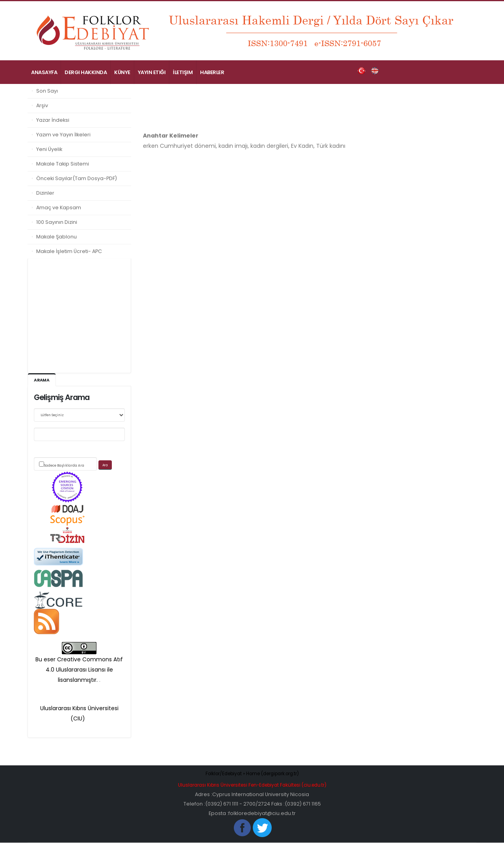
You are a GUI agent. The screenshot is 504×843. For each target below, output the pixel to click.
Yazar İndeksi (53, 120)
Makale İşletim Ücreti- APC (69, 251)
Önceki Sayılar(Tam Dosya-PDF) (77, 178)
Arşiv (42, 105)
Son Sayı (47, 91)
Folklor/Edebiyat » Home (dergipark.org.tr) (252, 774)
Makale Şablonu (57, 237)
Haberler (212, 72)
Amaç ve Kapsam (59, 207)
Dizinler (45, 193)
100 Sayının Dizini (57, 222)
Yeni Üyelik (49, 149)
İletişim (183, 72)
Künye (122, 72)
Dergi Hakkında (86, 72)
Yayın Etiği (152, 72)
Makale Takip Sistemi (63, 164)
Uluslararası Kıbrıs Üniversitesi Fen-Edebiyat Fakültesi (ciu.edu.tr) (252, 785)
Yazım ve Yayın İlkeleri (63, 135)
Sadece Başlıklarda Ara (64, 466)
